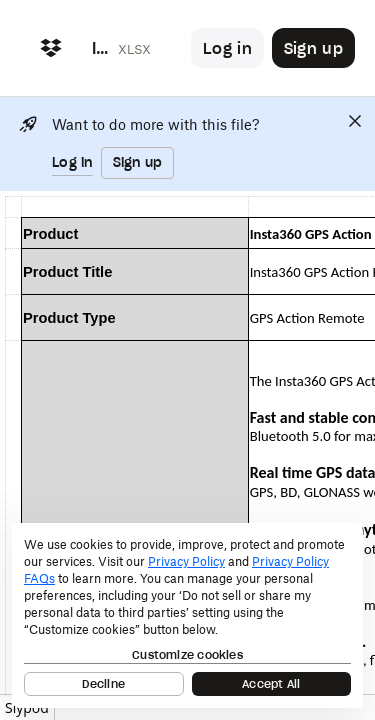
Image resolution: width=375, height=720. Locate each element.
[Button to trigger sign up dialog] (313, 48)
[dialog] (187, 615)
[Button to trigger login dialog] (227, 48)
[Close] (355, 121)
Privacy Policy (186, 561)
